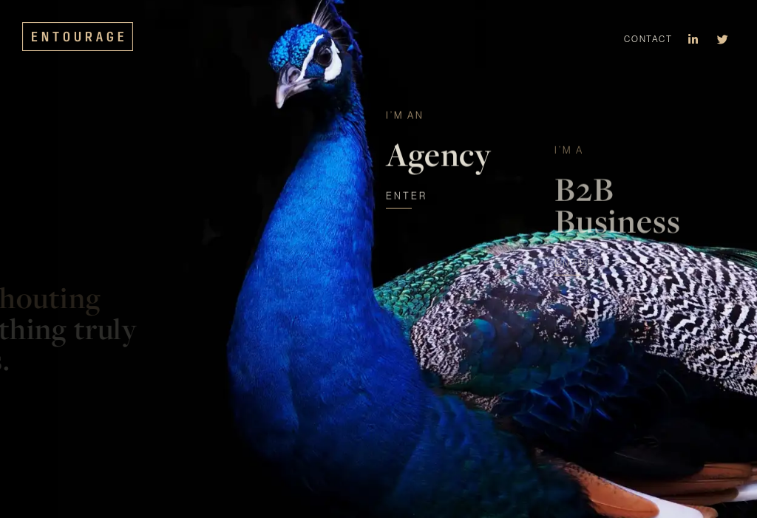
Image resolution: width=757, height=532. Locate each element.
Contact (648, 39)
